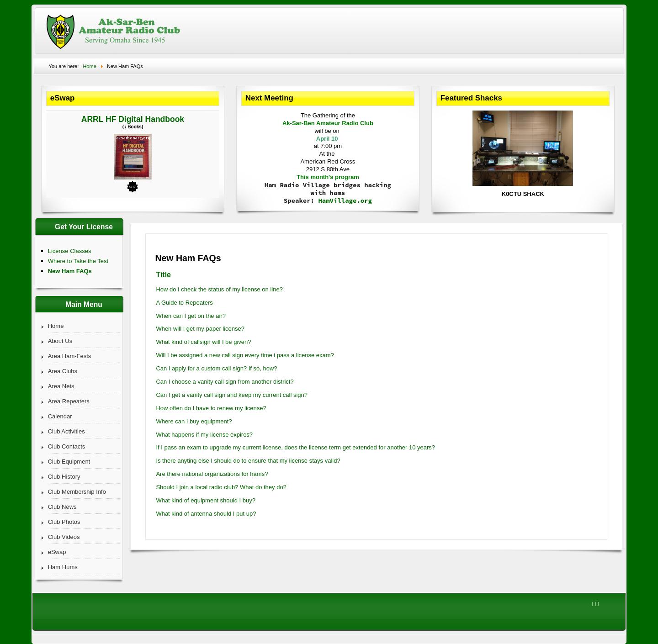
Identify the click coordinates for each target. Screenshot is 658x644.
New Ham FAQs (70, 271)
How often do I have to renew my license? (211, 408)
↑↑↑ (595, 604)
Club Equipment (69, 462)
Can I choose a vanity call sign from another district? (225, 382)
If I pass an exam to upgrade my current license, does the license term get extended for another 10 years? (295, 447)
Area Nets (61, 386)
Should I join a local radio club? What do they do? (221, 487)
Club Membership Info (77, 492)
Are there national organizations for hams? (212, 474)
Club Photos (64, 522)
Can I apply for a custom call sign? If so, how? (216, 368)
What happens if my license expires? (204, 435)
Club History (64, 477)
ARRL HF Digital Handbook (133, 119)
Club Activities (66, 431)
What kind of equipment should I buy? (206, 500)
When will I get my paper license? (200, 329)
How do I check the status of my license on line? (219, 289)
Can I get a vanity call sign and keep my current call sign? (232, 395)
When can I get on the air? (191, 316)
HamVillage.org (345, 201)
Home (56, 326)
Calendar (60, 416)
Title (163, 275)
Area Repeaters (69, 401)
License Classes (70, 251)
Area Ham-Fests (70, 356)
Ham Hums (63, 567)
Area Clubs (63, 371)
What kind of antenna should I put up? (206, 514)
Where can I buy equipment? (194, 421)
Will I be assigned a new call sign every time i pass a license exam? (245, 355)
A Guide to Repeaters (184, 303)
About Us (60, 341)
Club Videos (64, 537)
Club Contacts (67, 446)
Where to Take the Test (78, 261)
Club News (62, 507)
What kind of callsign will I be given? (203, 342)
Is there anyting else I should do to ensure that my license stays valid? (248, 461)
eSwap (57, 552)
